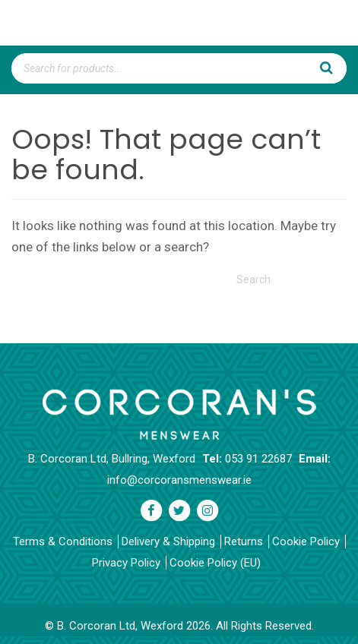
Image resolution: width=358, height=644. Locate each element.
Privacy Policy (126, 563)
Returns (244, 541)
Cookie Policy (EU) (215, 563)
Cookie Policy (306, 541)
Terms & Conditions (63, 541)
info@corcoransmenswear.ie (179, 480)
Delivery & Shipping (168, 541)
